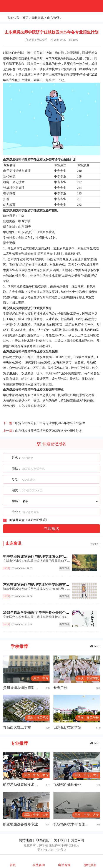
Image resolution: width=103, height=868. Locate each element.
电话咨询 (64, 865)
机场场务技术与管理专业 (72, 824)
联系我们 (43, 840)
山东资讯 (53, 18)
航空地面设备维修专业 (20, 824)
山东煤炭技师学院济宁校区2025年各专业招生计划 (49, 431)
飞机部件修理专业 (67, 785)
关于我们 (60, 840)
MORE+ (95, 544)
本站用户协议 (37, 520)
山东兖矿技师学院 (67, 727)
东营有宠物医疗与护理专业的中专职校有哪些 (38, 585)
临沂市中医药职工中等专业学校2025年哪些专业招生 (50, 423)
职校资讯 (38, 18)
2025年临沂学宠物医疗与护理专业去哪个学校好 (40, 613)
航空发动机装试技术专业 (22, 785)
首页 (25, 18)
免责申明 (78, 840)
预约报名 (90, 865)
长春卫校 (60, 688)
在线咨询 (39, 865)
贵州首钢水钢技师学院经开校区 (22, 688)
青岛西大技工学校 (17, 727)
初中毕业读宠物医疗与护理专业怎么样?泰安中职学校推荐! (48, 557)
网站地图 (25, 840)
